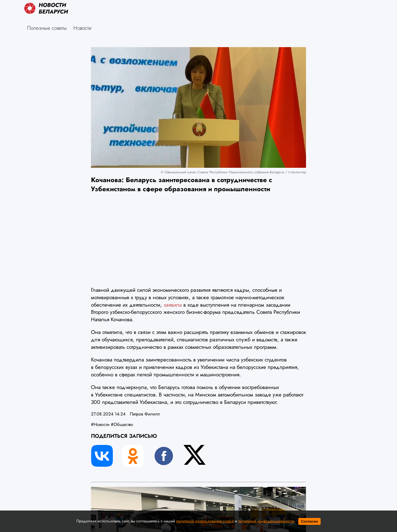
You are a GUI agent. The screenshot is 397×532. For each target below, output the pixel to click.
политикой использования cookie (205, 521)
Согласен (310, 521)
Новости (82, 28)
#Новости (100, 424)
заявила (173, 305)
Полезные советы (47, 28)
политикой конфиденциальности (266, 521)
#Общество (122, 424)
